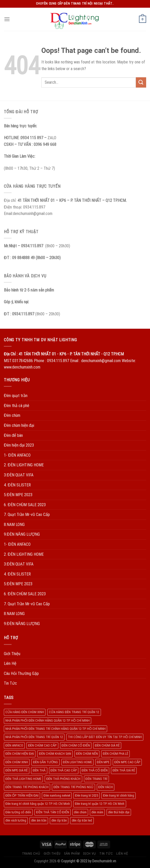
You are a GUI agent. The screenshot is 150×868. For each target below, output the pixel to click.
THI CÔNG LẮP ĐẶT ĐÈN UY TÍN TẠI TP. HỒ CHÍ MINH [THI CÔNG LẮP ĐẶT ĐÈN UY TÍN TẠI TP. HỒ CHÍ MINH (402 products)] (105, 737)
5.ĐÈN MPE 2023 (18, 495)
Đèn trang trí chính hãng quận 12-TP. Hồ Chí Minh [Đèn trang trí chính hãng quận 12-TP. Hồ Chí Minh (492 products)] (38, 804)
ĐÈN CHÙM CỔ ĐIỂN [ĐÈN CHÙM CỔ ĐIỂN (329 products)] (76, 745)
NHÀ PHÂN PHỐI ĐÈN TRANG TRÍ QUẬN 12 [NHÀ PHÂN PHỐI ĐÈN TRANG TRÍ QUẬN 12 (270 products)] (34, 737)
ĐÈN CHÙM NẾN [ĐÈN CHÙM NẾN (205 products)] (87, 754)
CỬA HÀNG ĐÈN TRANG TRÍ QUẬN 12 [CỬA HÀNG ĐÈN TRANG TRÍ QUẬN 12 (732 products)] (74, 712)
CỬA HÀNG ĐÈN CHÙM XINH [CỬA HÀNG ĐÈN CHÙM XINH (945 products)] (25, 712)
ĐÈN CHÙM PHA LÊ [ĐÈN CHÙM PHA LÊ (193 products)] (115, 754)
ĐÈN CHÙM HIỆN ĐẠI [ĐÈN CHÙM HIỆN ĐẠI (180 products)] (20, 754)
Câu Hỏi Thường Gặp (21, 673)
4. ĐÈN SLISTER (17, 485)
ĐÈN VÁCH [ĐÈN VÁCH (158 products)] (106, 787)
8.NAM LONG (14, 525)
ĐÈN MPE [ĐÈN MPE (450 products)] (103, 762)
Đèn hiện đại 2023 (19, 445)
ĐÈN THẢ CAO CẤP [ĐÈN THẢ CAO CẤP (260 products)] (64, 770)
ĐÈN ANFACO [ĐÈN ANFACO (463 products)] (14, 745)
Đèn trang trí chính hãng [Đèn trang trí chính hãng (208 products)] (119, 795)
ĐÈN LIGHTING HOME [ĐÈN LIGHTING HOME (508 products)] (77, 762)
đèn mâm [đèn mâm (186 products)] (97, 812)
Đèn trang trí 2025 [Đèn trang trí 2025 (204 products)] (87, 795)
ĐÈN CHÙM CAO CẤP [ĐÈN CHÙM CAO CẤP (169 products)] (42, 745)
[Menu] (7, 19)
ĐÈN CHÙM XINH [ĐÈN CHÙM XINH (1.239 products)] (17, 762)
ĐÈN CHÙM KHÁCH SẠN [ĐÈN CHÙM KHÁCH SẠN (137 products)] (55, 754)
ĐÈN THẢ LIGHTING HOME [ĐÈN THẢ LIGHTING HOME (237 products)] (23, 779)
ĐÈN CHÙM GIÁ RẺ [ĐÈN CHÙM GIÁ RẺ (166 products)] (107, 745)
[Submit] (141, 82)
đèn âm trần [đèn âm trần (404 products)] (39, 820)
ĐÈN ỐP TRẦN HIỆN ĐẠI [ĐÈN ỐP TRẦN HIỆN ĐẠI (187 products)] (22, 795)
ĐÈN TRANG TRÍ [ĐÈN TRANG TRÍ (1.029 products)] (96, 779)
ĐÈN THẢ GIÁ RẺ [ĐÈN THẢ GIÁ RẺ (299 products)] (124, 770)
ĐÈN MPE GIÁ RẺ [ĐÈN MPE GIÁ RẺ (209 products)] (17, 770)
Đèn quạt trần (16, 396)
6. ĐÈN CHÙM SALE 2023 (25, 505)
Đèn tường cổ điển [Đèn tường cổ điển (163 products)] (18, 812)
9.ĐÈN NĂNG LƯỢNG (22, 534)
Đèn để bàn (13, 435)
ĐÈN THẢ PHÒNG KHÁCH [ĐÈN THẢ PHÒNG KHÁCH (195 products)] (63, 779)
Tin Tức (10, 683)
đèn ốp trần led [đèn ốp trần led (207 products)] (82, 820)
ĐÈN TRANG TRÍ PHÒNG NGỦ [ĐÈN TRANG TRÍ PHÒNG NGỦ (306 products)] (73, 787)
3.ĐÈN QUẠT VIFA (19, 475)
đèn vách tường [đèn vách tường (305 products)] (16, 820)
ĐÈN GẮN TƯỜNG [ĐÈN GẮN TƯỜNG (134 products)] (45, 762)
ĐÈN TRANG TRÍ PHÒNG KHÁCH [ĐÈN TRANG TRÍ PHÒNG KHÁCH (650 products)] (27, 787)
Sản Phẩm (72, 854)
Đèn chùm (12, 415)
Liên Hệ (10, 663)
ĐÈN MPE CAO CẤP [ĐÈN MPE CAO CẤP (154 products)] (127, 762)
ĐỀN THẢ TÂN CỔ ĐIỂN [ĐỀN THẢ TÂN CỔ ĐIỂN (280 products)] (52, 812)
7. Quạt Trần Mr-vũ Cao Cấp (27, 515)
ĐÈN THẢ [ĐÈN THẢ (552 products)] (39, 770)
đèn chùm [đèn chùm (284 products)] (80, 812)
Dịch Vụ (90, 854)
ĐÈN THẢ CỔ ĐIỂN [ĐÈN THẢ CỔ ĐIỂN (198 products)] (95, 770)
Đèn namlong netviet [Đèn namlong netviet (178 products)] (57, 795)
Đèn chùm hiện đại (19, 425)
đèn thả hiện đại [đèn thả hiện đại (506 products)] (119, 812)
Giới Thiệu (12, 654)
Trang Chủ (31, 854)
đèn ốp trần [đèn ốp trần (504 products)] (59, 820)
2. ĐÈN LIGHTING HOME (24, 465)
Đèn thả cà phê (17, 406)
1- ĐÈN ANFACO (17, 455)
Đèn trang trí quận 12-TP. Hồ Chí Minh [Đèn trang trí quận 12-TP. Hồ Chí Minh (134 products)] (100, 804)
